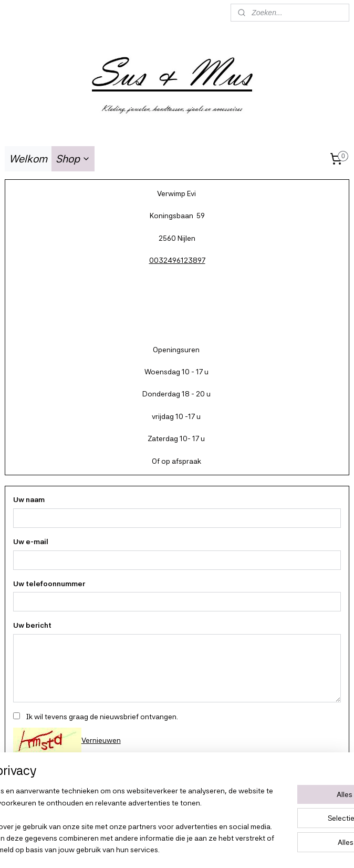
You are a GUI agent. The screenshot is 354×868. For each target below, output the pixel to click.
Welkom (28, 159)
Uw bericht (32, 626)
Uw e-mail (31, 542)
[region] (108, 803)
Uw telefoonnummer (49, 584)
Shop (73, 159)
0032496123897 (177, 260)
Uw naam (29, 499)
